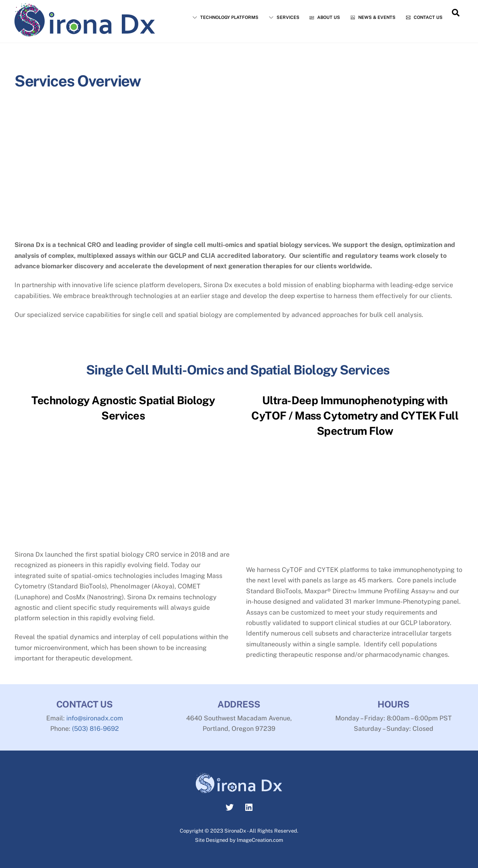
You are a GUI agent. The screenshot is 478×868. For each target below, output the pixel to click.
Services (284, 17)
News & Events (373, 17)
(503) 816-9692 (95, 729)
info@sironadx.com (95, 718)
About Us (325, 17)
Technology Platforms (226, 17)
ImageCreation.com (260, 840)
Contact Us (424, 17)
